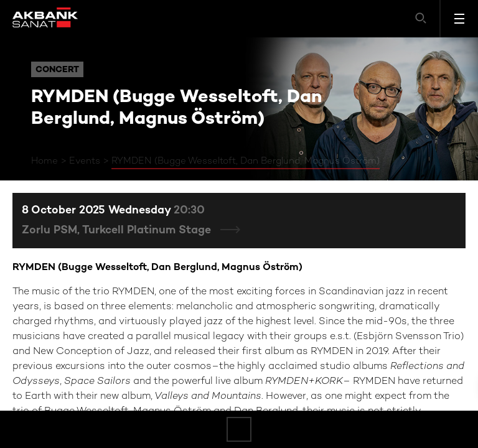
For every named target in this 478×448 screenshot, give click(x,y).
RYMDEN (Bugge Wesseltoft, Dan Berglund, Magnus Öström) (246, 161)
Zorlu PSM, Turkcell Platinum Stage (118, 231)
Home (45, 161)
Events (85, 161)
